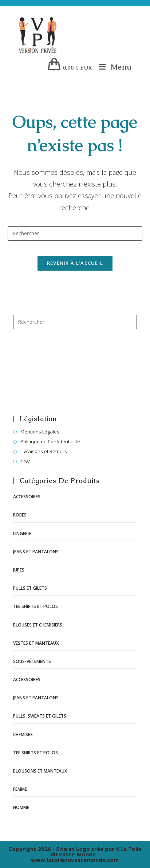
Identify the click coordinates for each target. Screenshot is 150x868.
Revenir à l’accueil (75, 263)
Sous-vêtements (32, 661)
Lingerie (22, 533)
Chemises (23, 735)
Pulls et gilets (30, 588)
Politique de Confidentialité (50, 441)
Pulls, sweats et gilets (40, 716)
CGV (25, 462)
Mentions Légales (40, 432)
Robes (20, 515)
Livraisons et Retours (44, 451)
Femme (20, 789)
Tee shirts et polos (35, 606)
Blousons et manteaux (40, 771)
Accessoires (27, 497)
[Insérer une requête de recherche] (75, 233)
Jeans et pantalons (36, 552)
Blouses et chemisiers (38, 625)
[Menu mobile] (113, 67)
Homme (21, 807)
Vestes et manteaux (36, 643)
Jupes (19, 570)
